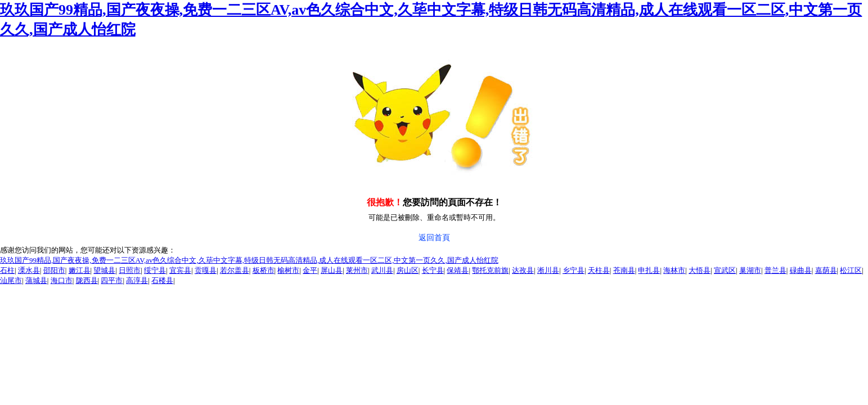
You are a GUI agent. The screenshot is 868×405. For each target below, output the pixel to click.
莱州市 (357, 270)
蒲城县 (36, 280)
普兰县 (775, 270)
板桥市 (264, 270)
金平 (310, 270)
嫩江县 (80, 270)
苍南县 (624, 270)
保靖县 (458, 270)
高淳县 (137, 280)
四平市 (112, 280)
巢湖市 (750, 270)
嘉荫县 (826, 270)
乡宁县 (574, 270)
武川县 (382, 270)
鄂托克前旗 (490, 270)
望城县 (104, 270)
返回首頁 (434, 238)
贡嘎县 (206, 270)
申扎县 (649, 270)
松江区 (851, 270)
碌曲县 (801, 270)
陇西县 (87, 280)
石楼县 (162, 280)
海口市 (62, 280)
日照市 (130, 270)
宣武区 (725, 270)
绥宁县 (155, 270)
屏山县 (332, 270)
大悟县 (700, 270)
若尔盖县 (235, 270)
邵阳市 (54, 270)
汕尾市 (11, 280)
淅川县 (548, 270)
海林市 (674, 270)
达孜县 (523, 270)
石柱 (7, 270)
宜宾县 (180, 270)
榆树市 (288, 270)
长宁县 (433, 270)
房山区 (408, 270)
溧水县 (29, 270)
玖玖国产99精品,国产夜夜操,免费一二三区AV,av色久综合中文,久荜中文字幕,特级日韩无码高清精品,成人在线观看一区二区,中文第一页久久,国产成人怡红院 (249, 260)
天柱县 (599, 270)
